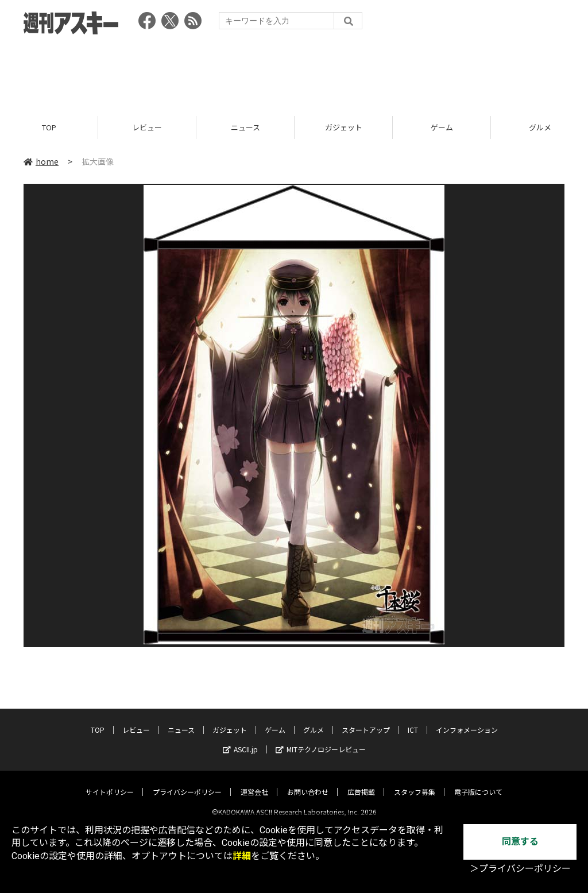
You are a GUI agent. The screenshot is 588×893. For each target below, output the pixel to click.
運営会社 (254, 782)
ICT (413, 720)
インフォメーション (467, 720)
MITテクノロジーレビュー (321, 740)
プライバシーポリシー (187, 782)
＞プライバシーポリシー (520, 869)
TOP (49, 128)
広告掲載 (361, 782)
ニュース (245, 128)
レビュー (147, 128)
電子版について (478, 782)
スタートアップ (366, 720)
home (41, 162)
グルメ (314, 720)
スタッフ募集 (415, 782)
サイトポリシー (110, 782)
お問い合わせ (308, 782)
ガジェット (344, 128)
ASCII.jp (240, 740)
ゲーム (442, 128)
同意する (520, 842)
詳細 (242, 856)
